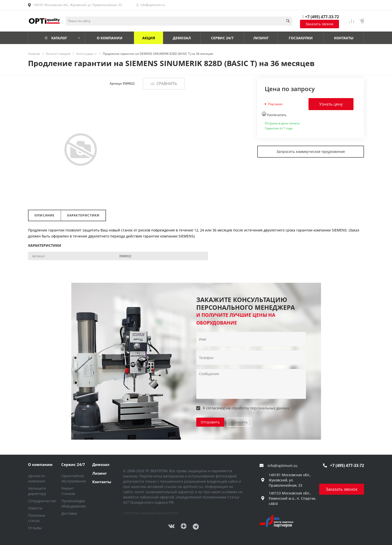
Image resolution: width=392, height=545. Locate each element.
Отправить (210, 422)
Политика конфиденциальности (150, 513)
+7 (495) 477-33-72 (322, 17)
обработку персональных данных (260, 408)
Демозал (101, 464)
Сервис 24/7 (73, 464)
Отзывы (35, 528)
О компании (40, 464)
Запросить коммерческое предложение (311, 152)
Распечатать (274, 114)
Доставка (69, 513)
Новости (35, 508)
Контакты (102, 482)
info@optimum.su (153, 5)
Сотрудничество (42, 501)
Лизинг (99, 473)
